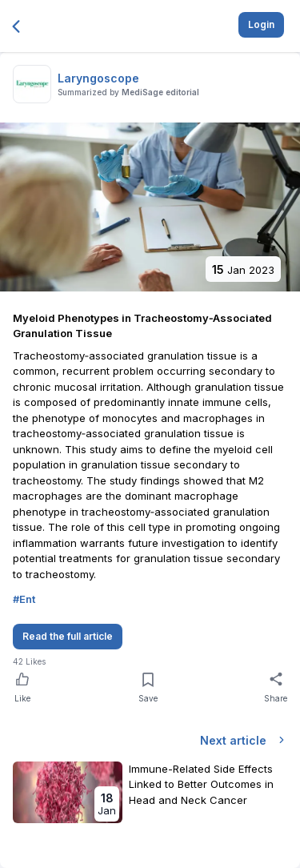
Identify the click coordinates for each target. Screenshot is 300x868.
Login (261, 24)
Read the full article (68, 636)
